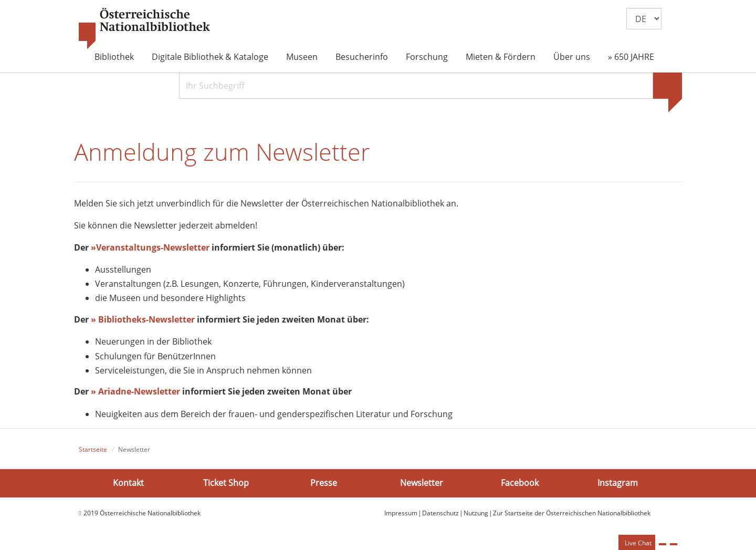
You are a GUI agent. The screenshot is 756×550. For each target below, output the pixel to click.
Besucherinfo (362, 57)
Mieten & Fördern (501, 57)
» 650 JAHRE (631, 57)
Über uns (572, 57)
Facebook (520, 483)
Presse (324, 483)
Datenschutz (440, 513)
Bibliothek (114, 57)
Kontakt (128, 483)
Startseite (93, 449)
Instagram (618, 483)
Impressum (401, 513)
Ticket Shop (226, 483)
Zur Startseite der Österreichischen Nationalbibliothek (572, 513)
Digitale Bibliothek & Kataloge (210, 57)
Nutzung (476, 513)
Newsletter (422, 483)
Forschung (427, 57)
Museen (302, 57)
